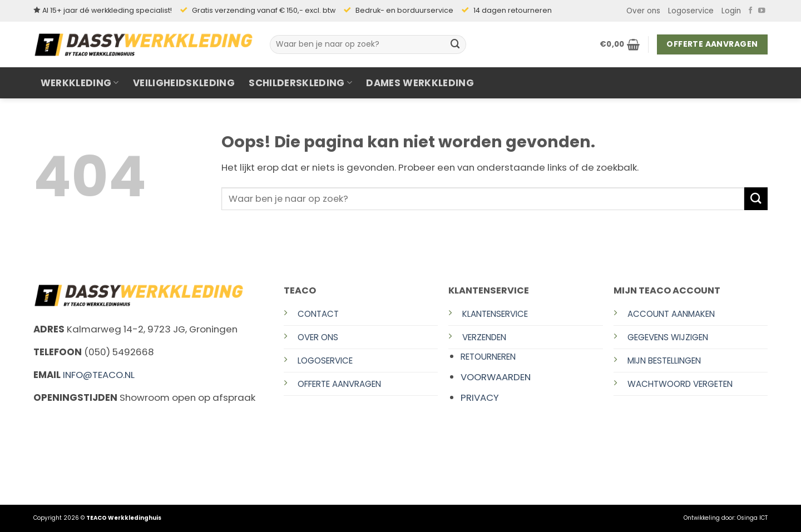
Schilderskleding (300, 83)
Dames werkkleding (420, 83)
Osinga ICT (752, 518)
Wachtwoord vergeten (680, 384)
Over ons (643, 11)
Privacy (480, 397)
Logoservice (691, 11)
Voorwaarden (496, 377)
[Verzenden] (456, 44)
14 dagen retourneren (513, 10)
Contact (318, 314)
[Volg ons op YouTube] (762, 11)
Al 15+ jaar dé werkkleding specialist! (107, 10)
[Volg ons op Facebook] (751, 11)
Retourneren (488, 357)
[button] (731, 11)
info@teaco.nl (99, 375)
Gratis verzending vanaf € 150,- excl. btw (264, 10)
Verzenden (484, 337)
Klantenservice (495, 314)
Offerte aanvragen (339, 384)
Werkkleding (80, 83)
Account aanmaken (671, 314)
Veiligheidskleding (184, 83)
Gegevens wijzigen (668, 337)
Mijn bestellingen (664, 361)
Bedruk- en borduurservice (404, 10)
